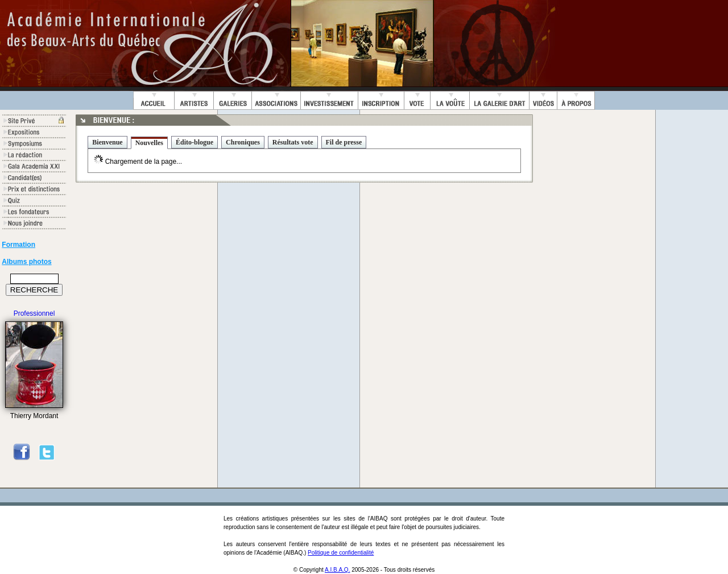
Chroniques (243, 142)
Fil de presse (344, 142)
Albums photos (26, 262)
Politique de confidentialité (341, 553)
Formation (18, 245)
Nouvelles (149, 143)
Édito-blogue (195, 142)
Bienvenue (107, 142)
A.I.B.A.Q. (337, 570)
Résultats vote (293, 142)
